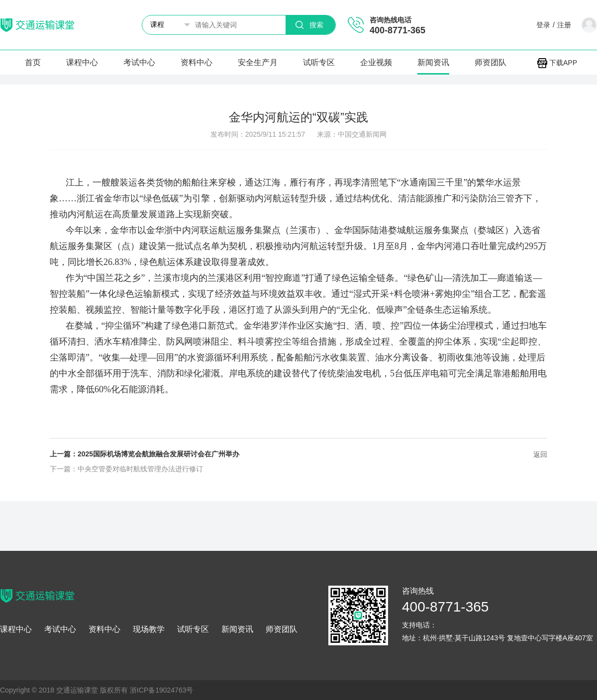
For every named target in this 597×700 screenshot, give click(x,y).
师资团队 (491, 62)
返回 (540, 454)
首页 (33, 62)
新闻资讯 (433, 62)
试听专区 (319, 62)
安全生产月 (258, 62)
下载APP (557, 63)
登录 (543, 25)
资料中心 (197, 62)
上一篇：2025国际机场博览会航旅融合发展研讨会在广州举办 (145, 454)
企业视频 (376, 62)
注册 (564, 25)
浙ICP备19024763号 (162, 690)
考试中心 (139, 62)
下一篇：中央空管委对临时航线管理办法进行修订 (126, 469)
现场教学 (149, 629)
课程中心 (82, 62)
